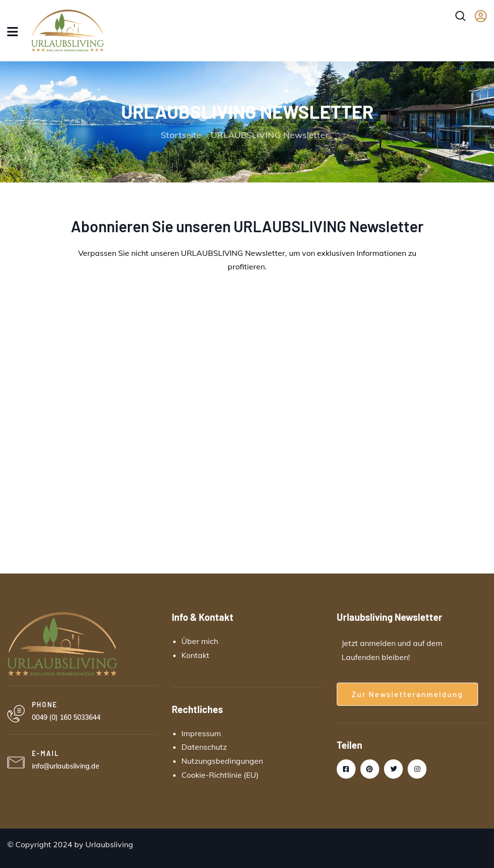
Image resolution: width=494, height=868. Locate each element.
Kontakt (195, 655)
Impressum (201, 733)
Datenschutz (204, 747)
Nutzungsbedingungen (222, 761)
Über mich (200, 641)
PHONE (45, 705)
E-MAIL (46, 753)
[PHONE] (16, 714)
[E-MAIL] (16, 763)
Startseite (181, 135)
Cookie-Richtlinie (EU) (220, 775)
